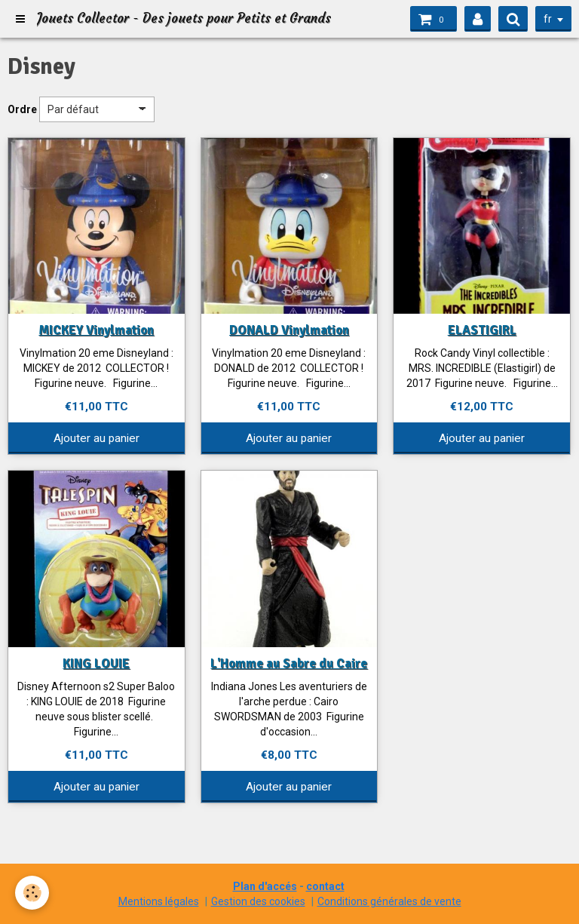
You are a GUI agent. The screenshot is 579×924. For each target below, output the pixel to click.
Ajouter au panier (96, 438)
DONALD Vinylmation (289, 330)
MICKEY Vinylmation (96, 330)
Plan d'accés (265, 886)
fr (548, 19)
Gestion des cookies (258, 901)
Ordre (22, 109)
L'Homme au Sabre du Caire (289, 663)
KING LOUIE (96, 663)
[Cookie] (32, 893)
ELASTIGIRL (482, 330)
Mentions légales (159, 901)
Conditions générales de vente (389, 901)
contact (325, 886)
